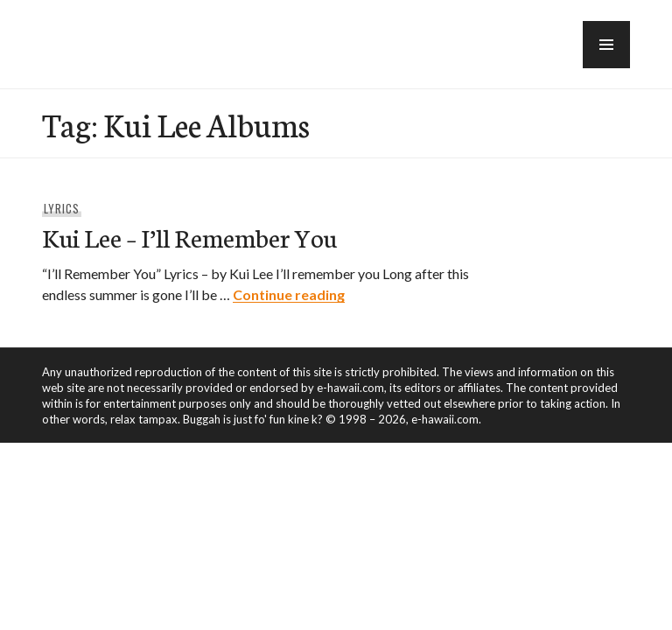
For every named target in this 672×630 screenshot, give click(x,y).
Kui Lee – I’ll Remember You (189, 237)
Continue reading (289, 294)
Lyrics (62, 208)
